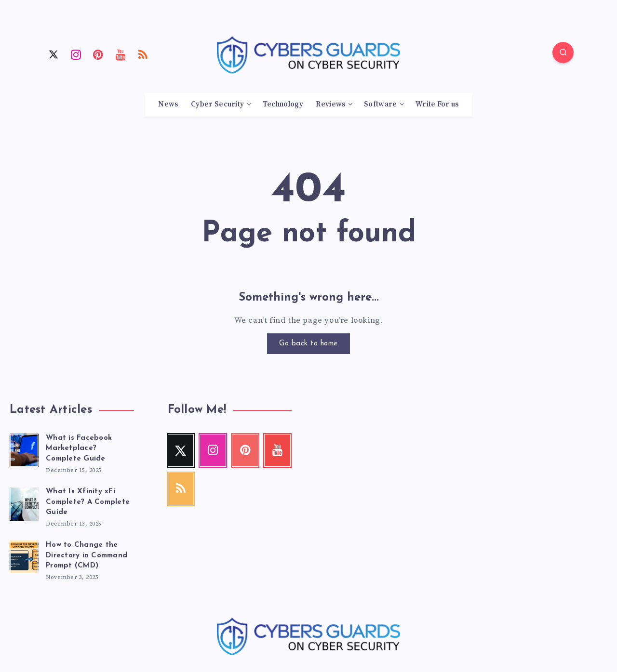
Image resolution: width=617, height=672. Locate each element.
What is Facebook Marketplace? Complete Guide (79, 449)
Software (380, 105)
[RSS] (143, 54)
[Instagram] (76, 54)
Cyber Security (217, 105)
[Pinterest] (98, 54)
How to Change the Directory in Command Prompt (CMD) (87, 556)
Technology (283, 105)
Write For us (437, 105)
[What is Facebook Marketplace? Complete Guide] (24, 449)
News (168, 105)
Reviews (330, 105)
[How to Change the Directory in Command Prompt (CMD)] (24, 556)
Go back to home (308, 344)
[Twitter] (54, 54)
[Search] (563, 53)
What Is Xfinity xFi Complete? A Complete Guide (88, 502)
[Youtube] (121, 54)
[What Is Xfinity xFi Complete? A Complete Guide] (24, 502)
